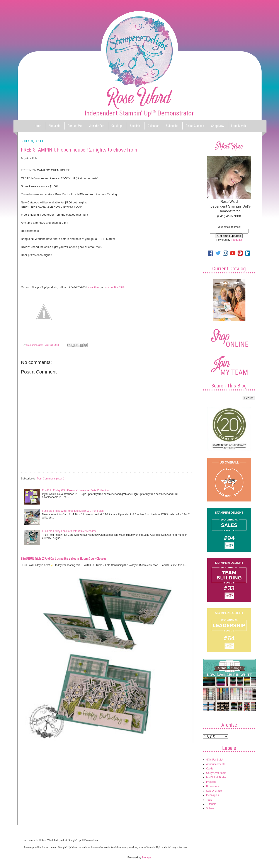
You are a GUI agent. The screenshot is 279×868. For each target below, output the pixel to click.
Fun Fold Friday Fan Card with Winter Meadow (69, 531)
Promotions (213, 786)
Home (37, 126)
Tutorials (211, 804)
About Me (54, 126)
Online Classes (195, 126)
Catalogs (117, 126)
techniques (213, 795)
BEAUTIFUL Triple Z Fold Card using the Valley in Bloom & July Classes (64, 559)
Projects (211, 782)
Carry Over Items (216, 773)
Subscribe (172, 126)
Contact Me (75, 126)
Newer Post (29, 472)
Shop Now (218, 126)
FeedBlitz (236, 240)
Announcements (216, 764)
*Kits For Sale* (215, 760)
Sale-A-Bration (215, 791)
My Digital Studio (216, 778)
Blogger (146, 858)
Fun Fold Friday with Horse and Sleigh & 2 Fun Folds (73, 511)
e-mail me (94, 287)
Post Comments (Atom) (50, 479)
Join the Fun (97, 126)
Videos (210, 808)
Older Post (186, 472)
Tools (209, 800)
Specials (135, 126)
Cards (210, 769)
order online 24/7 (114, 287)
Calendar (153, 126)
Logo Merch (239, 126)
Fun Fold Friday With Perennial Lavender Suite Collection (75, 490)
